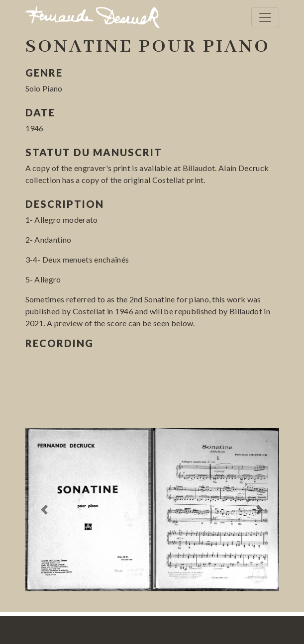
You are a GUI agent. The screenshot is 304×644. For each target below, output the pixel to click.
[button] (45, 510)
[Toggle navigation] (265, 17)
